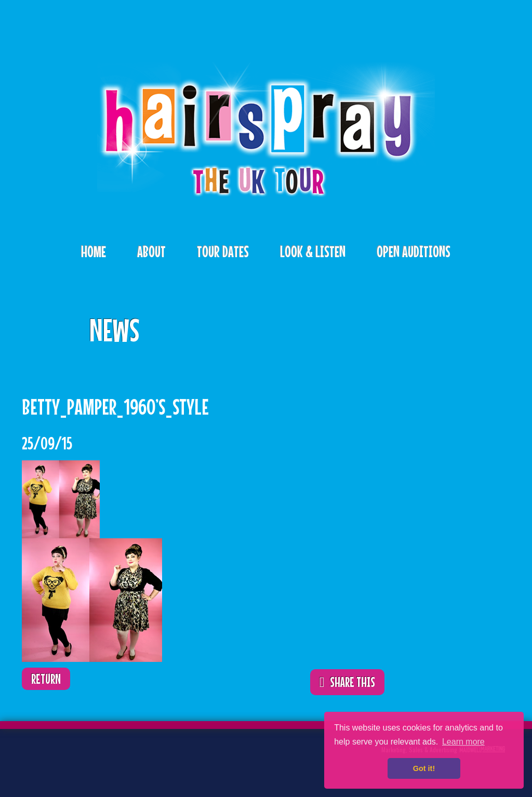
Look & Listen (313, 251)
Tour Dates (223, 251)
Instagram (114, 758)
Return (46, 679)
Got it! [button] (424, 768)
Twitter (50, 758)
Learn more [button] (463, 742)
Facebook (82, 758)
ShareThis (361, 323)
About (151, 251)
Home (94, 251)
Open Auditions (414, 251)
